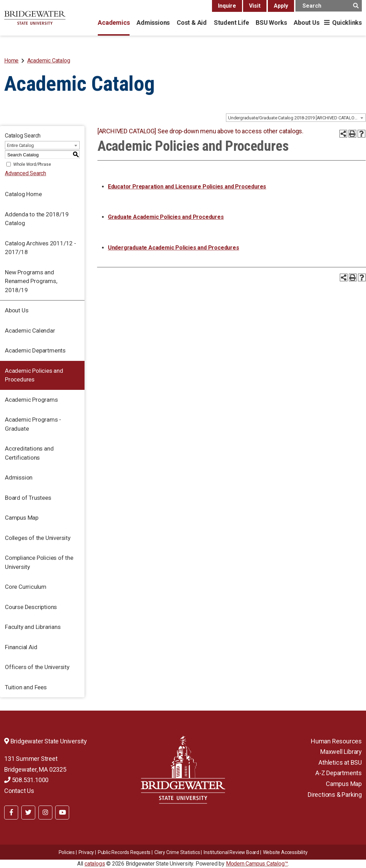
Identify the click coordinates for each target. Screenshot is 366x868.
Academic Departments (35, 350)
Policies (67, 852)
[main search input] (329, 6)
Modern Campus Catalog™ (257, 864)
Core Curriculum (26, 587)
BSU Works (271, 23)
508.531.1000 (26, 780)
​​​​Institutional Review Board (231, 852)
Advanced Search (25, 173)
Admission (19, 477)
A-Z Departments (339, 773)
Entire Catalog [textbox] (20, 145)
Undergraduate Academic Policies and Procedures (174, 248)
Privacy (86, 852)
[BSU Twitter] (28, 813)
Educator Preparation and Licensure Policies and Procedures (187, 187)
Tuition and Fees (26, 687)
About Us (306, 23)
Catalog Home (23, 194)
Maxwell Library (341, 752)
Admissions (153, 23)
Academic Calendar (30, 331)
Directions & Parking (335, 795)
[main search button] (356, 6)
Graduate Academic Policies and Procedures (166, 217)
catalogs (95, 864)
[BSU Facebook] (11, 813)
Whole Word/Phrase (32, 164)
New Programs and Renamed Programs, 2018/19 (31, 281)
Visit (255, 6)
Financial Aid (21, 647)
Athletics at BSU (340, 762)
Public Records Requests (124, 852)
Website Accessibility (285, 852)
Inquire (227, 6)
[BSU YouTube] (62, 813)
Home (11, 61)
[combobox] (296, 118)
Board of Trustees (28, 498)
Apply (281, 6)
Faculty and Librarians (33, 627)
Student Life (231, 23)
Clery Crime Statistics (177, 852)
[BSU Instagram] (45, 813)
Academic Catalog (49, 61)
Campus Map (22, 518)
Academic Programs (31, 400)
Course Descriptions (31, 607)
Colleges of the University (38, 538)
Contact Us (19, 791)
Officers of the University (37, 667)
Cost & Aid (192, 23)
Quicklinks (347, 23)
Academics (114, 23)
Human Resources (336, 741)
